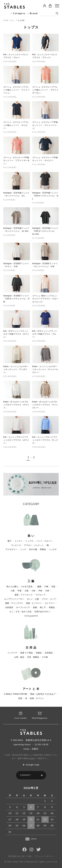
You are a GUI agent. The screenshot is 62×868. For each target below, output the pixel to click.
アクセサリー (11, 549)
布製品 (52, 607)
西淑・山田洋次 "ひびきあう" (43, 694)
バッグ (23, 549)
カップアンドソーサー (14, 599)
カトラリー (50, 603)
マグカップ (40, 595)
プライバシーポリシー (44, 856)
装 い (13, 20)
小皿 (13, 591)
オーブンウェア (23, 607)
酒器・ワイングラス (14, 603)
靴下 (10, 541)
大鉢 (47, 591)
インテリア (12, 653)
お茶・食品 (19, 657)
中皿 (20, 591)
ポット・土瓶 (33, 599)
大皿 (26, 591)
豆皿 (53, 587)
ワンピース (16, 545)
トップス (21, 20)
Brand (32, 13)
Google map (31, 765)
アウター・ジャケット (34, 545)
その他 (45, 657)
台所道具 (9, 607)
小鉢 (33, 591)
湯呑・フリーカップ (23, 595)
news (32, 758)
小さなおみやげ (31, 616)
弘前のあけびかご (42, 612)
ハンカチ (53, 549)
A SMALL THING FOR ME (16, 694)
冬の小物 (33, 549)
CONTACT (31, 775)
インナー (19, 541)
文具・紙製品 (33, 657)
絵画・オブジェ (37, 698)
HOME (6, 20)
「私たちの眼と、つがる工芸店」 (20, 587)
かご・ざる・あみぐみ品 (21, 612)
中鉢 (40, 591)
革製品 (43, 549)
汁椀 (46, 587)
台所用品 (49, 653)
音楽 (20, 698)
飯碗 (39, 587)
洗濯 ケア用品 (26, 653)
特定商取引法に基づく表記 (20, 856)
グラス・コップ (49, 599)
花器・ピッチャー (34, 603)
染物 (35, 607)
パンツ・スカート (44, 541)
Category (18, 13)
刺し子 (43, 607)
